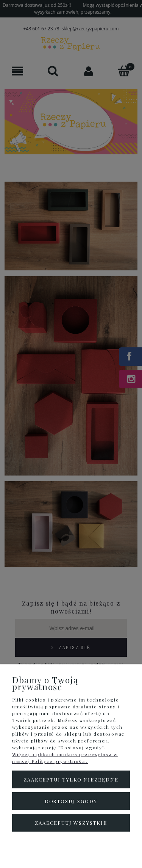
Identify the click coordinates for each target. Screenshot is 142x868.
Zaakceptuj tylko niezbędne (71, 779)
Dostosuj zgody (71, 801)
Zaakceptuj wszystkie (71, 823)
